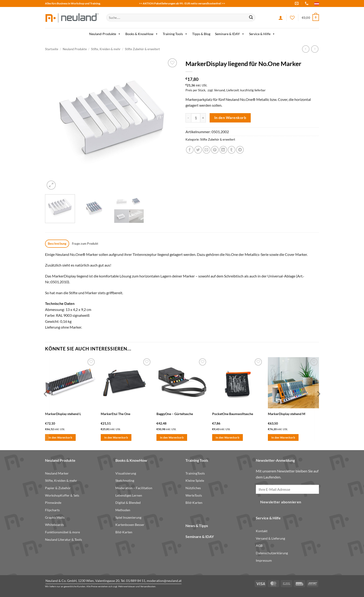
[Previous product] (315, 49)
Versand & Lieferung (270, 538)
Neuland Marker (57, 473)
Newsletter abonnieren (281, 502)
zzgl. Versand (216, 90)
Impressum (264, 560)
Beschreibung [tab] (57, 244)
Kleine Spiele (195, 480)
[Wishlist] (292, 18)
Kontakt (262, 531)
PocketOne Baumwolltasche (233, 414)
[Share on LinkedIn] (223, 150)
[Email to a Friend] (206, 150)
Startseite (52, 49)
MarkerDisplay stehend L (63, 414)
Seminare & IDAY (230, 34)
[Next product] (306, 49)
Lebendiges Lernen (129, 495)
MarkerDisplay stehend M (287, 414)
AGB (259, 546)
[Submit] (251, 18)
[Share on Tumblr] (232, 150)
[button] (310, 18)
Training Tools (175, 34)
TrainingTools (195, 473)
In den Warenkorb (230, 118)
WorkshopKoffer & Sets (62, 495)
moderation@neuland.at (164, 581)
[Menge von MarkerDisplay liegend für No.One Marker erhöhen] (203, 118)
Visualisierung (126, 473)
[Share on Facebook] (190, 150)
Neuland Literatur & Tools (63, 539)
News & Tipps (197, 526)
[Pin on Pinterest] (215, 150)
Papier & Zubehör (58, 488)
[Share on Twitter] (198, 150)
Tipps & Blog (201, 34)
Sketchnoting (125, 480)
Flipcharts (52, 510)
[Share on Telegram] (240, 150)
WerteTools (194, 495)
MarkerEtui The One (115, 414)
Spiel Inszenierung (128, 517)
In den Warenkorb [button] (60, 437)
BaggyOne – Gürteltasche (175, 414)
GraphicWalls (55, 517)
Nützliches (193, 488)
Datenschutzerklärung (272, 553)
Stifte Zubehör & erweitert (142, 49)
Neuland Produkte (75, 49)
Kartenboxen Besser (130, 525)
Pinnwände (53, 503)
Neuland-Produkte (105, 34)
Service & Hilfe (262, 34)
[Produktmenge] (196, 118)
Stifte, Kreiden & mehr (106, 49)
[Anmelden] (281, 18)
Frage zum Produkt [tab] (85, 244)
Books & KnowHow (142, 34)
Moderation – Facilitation (134, 488)
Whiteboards (54, 525)
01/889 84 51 (136, 581)
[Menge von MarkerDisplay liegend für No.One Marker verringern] (188, 118)
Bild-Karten (124, 532)
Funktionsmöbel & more (62, 532)
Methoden (123, 510)
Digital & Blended (128, 503)
